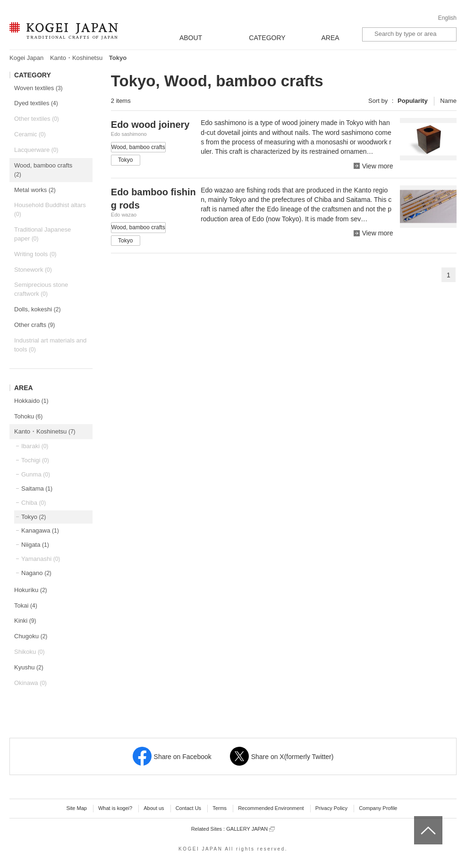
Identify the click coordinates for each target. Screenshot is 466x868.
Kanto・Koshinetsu (76, 58)
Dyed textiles (36, 103)
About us (154, 808)
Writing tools (35, 254)
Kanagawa (40, 530)
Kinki (25, 621)
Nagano (36, 573)
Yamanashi (41, 559)
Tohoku (28, 416)
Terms (220, 808)
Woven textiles (38, 88)
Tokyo (34, 517)
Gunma (36, 474)
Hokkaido (31, 401)
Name (448, 101)
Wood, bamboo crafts (43, 170)
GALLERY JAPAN (250, 829)
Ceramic (30, 134)
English (447, 18)
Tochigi (35, 460)
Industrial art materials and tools (50, 345)
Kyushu (29, 667)
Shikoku (30, 652)
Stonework (33, 270)
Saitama (37, 488)
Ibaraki (35, 446)
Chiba (34, 503)
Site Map (76, 808)
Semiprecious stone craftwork (41, 289)
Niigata (35, 545)
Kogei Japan (26, 58)
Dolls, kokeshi (37, 309)
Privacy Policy (331, 808)
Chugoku (31, 636)
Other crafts (34, 325)
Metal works (35, 190)
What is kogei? (115, 808)
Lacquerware (36, 150)
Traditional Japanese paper (42, 234)
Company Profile (378, 808)
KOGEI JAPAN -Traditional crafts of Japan (64, 32)
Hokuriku (31, 590)
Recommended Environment (271, 808)
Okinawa (30, 683)
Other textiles (37, 119)
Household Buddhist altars (50, 209)
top (418, 819)
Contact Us (188, 808)
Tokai (26, 605)
